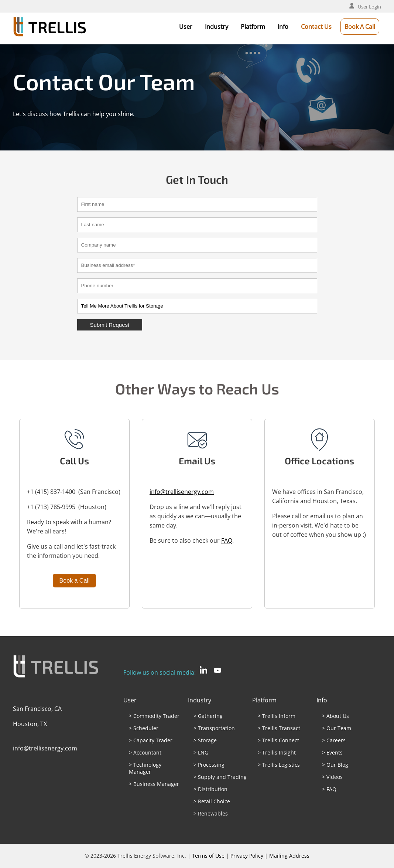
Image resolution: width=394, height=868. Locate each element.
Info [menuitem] (322, 700)
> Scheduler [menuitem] (144, 728)
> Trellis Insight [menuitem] (277, 752)
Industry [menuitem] (200, 700)
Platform (253, 27)
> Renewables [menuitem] (211, 813)
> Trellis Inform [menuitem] (277, 716)
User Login (365, 7)
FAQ (227, 540)
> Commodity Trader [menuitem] (154, 716)
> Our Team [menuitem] (337, 728)
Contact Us (316, 27)
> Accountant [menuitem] (145, 752)
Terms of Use (208, 856)
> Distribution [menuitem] (210, 789)
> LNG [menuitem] (201, 752)
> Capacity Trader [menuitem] (151, 740)
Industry (217, 27)
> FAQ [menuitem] (329, 789)
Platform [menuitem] (264, 700)
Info (283, 27)
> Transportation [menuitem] (214, 728)
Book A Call (360, 27)
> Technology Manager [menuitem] (145, 768)
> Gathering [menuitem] (208, 716)
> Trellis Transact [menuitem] (279, 728)
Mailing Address (289, 856)
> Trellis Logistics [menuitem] (279, 765)
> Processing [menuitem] (209, 765)
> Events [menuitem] (332, 752)
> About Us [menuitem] (335, 716)
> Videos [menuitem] (332, 777)
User (186, 27)
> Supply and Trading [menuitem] (220, 777)
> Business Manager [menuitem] (154, 784)
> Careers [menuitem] (334, 740)
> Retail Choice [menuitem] (212, 801)
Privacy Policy (247, 856)
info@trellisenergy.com (182, 492)
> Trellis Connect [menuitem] (278, 740)
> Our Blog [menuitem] (335, 765)
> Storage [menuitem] (205, 740)
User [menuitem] (130, 700)
